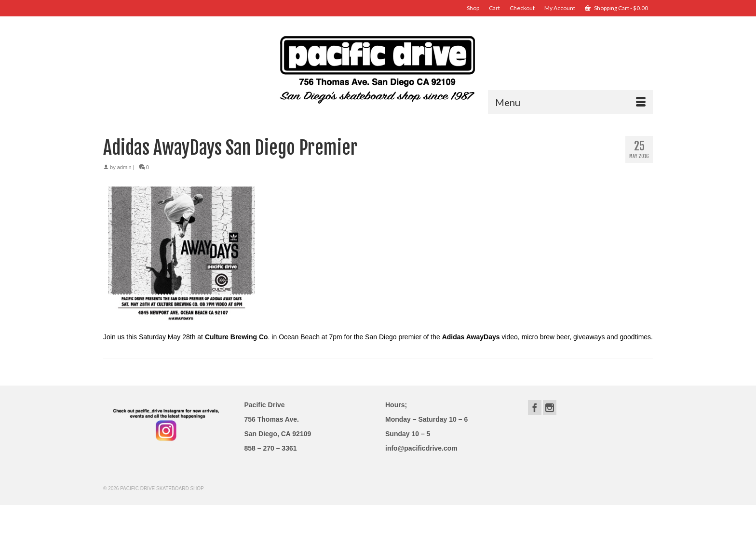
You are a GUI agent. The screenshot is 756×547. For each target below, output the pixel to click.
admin (124, 167)
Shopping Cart (616, 8)
